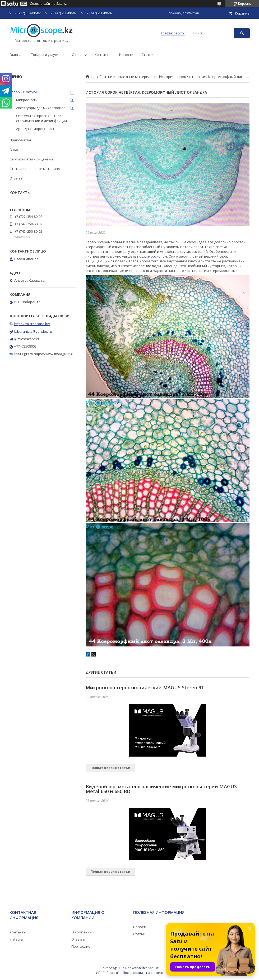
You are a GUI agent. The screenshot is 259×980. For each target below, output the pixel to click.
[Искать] (242, 33)
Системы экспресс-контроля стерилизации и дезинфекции (41, 118)
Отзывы (16, 178)
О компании (82, 932)
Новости (126, 55)
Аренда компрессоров (35, 129)
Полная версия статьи (110, 768)
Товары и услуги (45, 55)
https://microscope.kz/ (32, 324)
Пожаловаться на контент (143, 973)
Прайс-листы (20, 140)
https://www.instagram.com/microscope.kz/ (69, 354)
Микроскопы (27, 100)
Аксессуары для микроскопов (41, 108)
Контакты (103, 55)
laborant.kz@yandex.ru (33, 331)
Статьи (147, 55)
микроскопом (156, 256)
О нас (77, 55)
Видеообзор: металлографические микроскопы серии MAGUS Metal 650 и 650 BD (161, 789)
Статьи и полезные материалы (127, 77)
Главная (16, 55)
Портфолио (81, 946)
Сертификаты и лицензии (31, 159)
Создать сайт (40, 4)
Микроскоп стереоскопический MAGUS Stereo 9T (145, 687)
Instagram (18, 939)
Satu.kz (153, 968)
